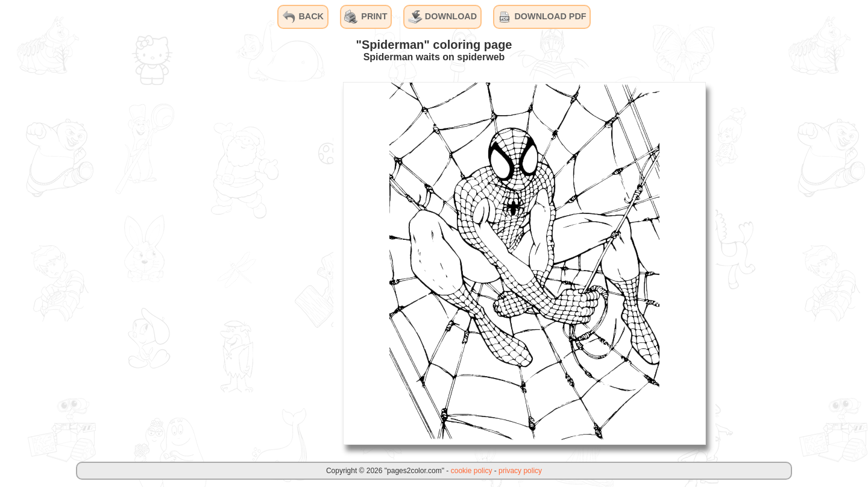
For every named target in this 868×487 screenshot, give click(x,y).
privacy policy (520, 471)
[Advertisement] (243, 263)
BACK (303, 17)
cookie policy (472, 471)
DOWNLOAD (442, 17)
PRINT (366, 17)
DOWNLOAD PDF (542, 17)
